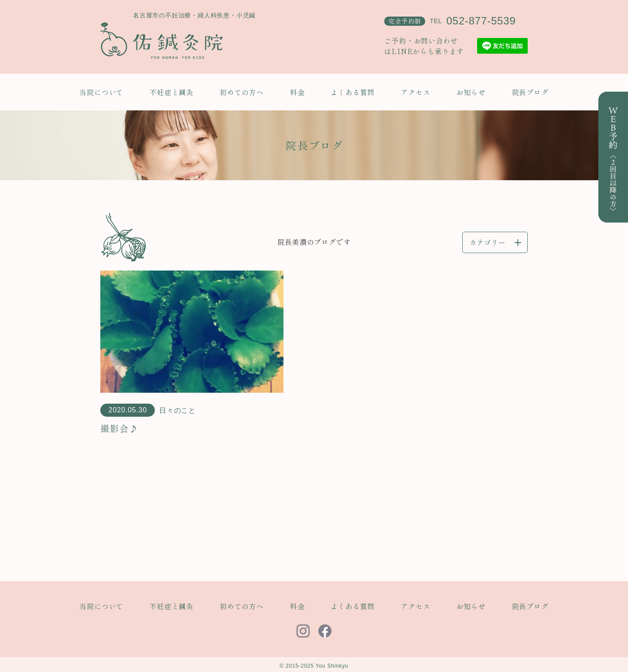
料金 (297, 92)
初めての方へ (242, 92)
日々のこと (177, 410)
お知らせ (471, 92)
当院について (101, 92)
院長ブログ (530, 92)
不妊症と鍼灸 (172, 92)
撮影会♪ (119, 428)
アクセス (415, 92)
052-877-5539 (481, 21)
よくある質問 (353, 92)
